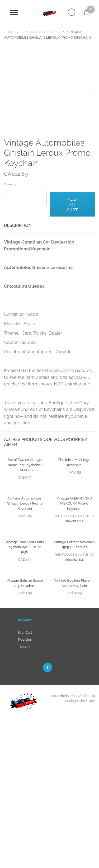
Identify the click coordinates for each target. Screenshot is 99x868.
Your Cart (25, 633)
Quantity (10, 184)
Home (10, 32)
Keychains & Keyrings (41, 32)
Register (25, 639)
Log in (25, 646)
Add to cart (72, 204)
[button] (11, 92)
